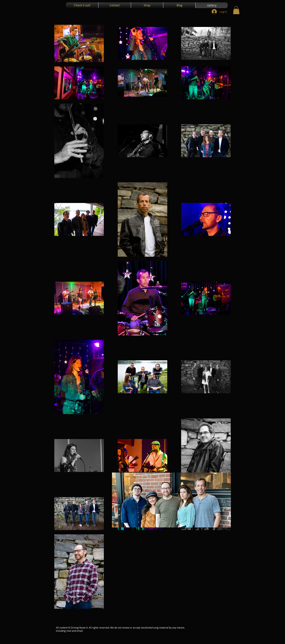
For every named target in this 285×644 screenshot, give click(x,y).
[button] (236, 10)
